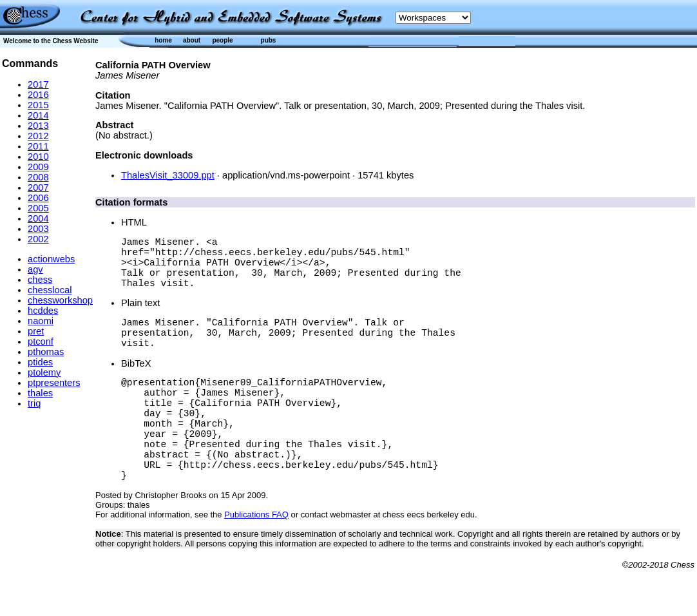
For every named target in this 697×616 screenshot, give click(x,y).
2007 (38, 188)
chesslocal (50, 290)
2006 (38, 198)
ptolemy (44, 372)
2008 (38, 177)
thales (40, 393)
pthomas (46, 352)
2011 (38, 146)
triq (34, 403)
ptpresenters (54, 383)
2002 (38, 239)
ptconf (41, 342)
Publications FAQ (256, 561)
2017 (38, 84)
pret (36, 331)
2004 (38, 218)
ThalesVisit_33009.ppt (168, 175)
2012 (38, 136)
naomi (41, 321)
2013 (38, 126)
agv (35, 269)
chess (40, 280)
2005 (38, 208)
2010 (38, 157)
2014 (38, 115)
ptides (40, 362)
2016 (38, 95)
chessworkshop (60, 300)
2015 (38, 105)
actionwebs (51, 259)
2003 (38, 229)
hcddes (43, 311)
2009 (38, 167)
